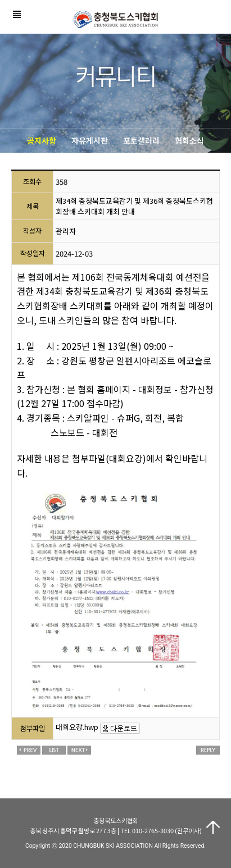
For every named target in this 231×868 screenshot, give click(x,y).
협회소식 (189, 140)
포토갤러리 (141, 140)
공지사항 (42, 140)
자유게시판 (90, 140)
